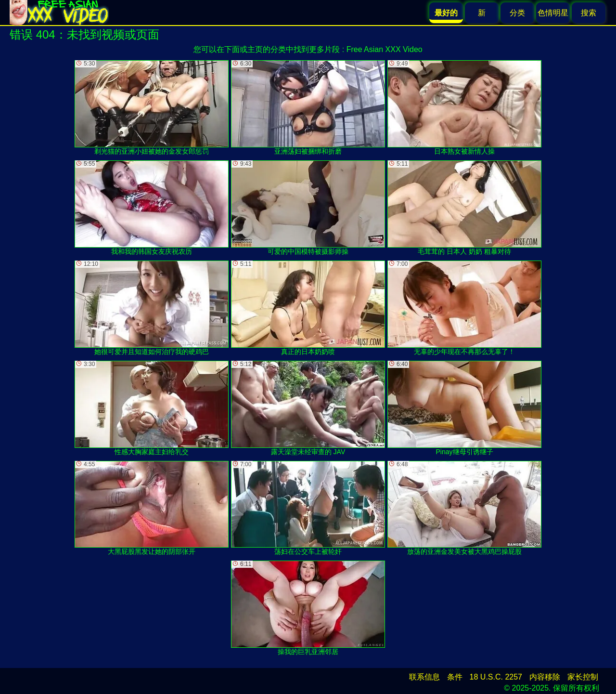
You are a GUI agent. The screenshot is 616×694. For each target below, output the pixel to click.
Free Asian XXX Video (385, 49)
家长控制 (583, 677)
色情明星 (553, 13)
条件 (455, 677)
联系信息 (424, 677)
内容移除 (545, 677)
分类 (517, 13)
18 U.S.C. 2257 (496, 677)
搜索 (589, 13)
